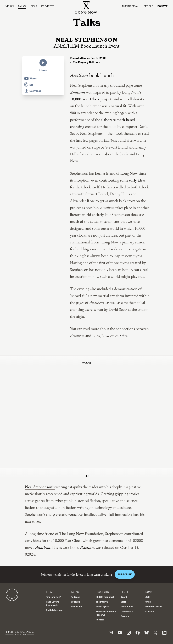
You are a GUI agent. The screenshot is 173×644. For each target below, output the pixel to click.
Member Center (154, 606)
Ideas (34, 6)
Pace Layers (102, 606)
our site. (122, 335)
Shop (148, 602)
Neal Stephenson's (40, 487)
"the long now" (54, 597)
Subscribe (125, 574)
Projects (48, 6)
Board (124, 597)
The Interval (131, 6)
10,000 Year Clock (85, 99)
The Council (127, 606)
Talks (22, 6)
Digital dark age (54, 610)
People (148, 6)
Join (148, 597)
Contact (150, 611)
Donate (162, 6)
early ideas (137, 180)
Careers (125, 616)
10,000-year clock (105, 597)
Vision (10, 6)
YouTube (75, 602)
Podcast (75, 597)
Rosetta (100, 620)
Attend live (77, 606)
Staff (123, 602)
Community (127, 611)
